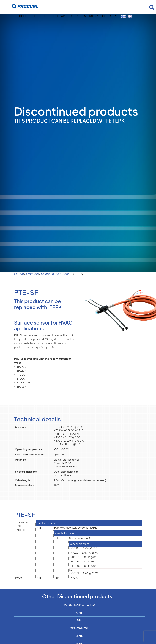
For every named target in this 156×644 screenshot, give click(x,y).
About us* (91, 16)
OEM (55, 16)
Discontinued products (57, 274)
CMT (79, 613)
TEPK (56, 307)
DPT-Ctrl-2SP (79, 628)
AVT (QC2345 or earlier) (79, 605)
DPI (79, 620)
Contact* (110, 16)
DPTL (79, 636)
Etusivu (19, 274)
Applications (71, 16)
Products (39, 16)
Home (23, 16)
